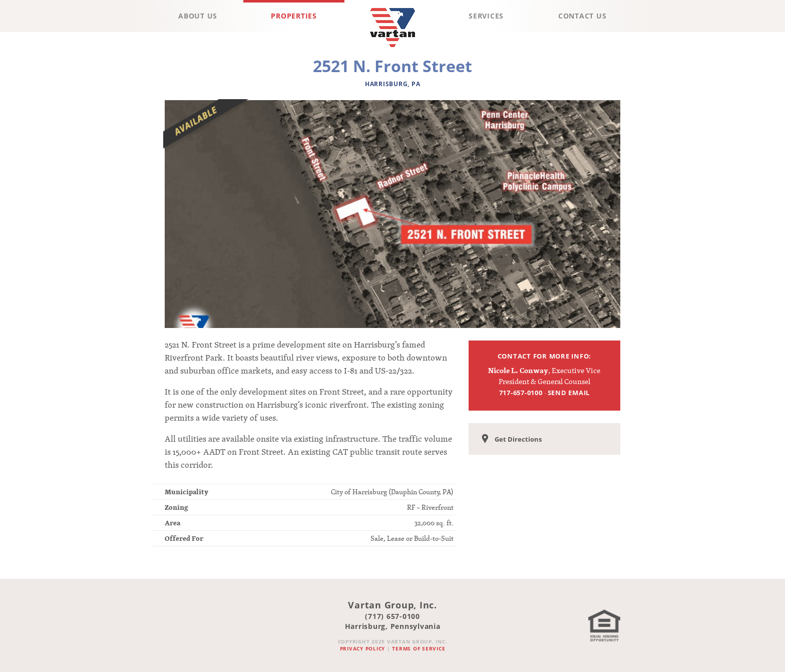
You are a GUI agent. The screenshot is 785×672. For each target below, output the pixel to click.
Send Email (569, 393)
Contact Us (582, 16)
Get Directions (512, 439)
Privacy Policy (363, 648)
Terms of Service (419, 648)
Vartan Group (392, 50)
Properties (294, 16)
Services (486, 16)
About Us (198, 16)
